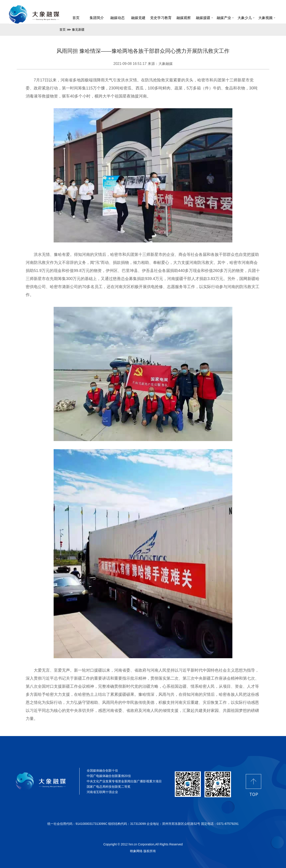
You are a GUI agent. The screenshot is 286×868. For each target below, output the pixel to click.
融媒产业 (225, 18)
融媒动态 (118, 18)
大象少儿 (246, 18)
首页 (76, 18)
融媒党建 (138, 18)
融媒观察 (184, 18)
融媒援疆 (204, 18)
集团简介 (97, 18)
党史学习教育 (161, 18)
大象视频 (267, 18)
